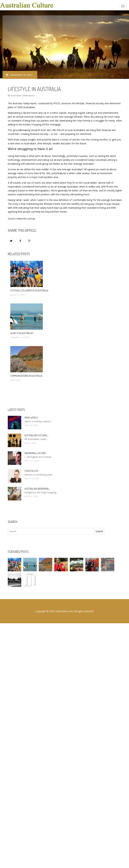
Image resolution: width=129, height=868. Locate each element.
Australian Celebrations (23, 95)
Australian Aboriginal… (38, 489)
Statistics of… (32, 471)
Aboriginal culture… (36, 453)
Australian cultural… (37, 435)
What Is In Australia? (22, 333)
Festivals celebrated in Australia (29, 290)
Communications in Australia (26, 376)
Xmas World (31, 418)
